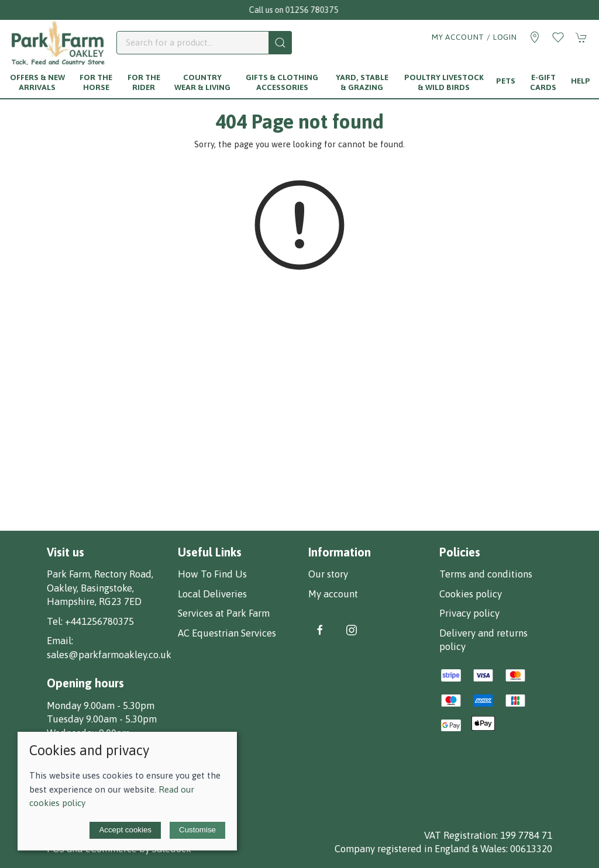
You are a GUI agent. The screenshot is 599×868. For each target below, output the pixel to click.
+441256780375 (99, 621)
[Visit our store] (535, 37)
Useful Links (210, 552)
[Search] (204, 43)
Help (581, 81)
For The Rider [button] (144, 82)
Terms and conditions (486, 574)
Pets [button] (506, 81)
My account (333, 594)
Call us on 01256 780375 (300, 10)
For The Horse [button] (96, 82)
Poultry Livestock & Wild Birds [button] (444, 82)
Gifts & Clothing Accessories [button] (282, 82)
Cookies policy (471, 594)
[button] (558, 37)
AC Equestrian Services (227, 633)
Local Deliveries (212, 594)
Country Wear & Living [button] (202, 82)
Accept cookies (125, 830)
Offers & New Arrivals (37, 82)
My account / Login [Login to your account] (474, 37)
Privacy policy (469, 613)
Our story (328, 574)
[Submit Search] (280, 43)
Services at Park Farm (224, 613)
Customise (197, 830)
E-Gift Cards (543, 82)
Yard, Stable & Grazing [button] (362, 82)
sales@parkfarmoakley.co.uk (109, 655)
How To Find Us (212, 574)
